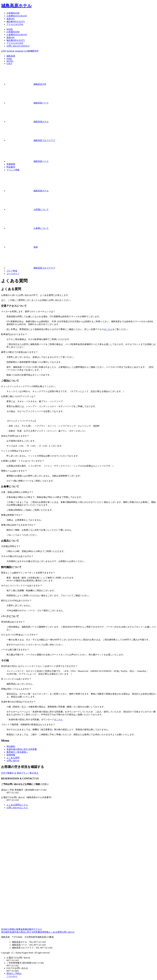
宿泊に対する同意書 (22, 749)
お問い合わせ (18, 46)
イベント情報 (13, 170)
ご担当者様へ (17, 752)
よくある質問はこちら (17, 805)
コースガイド (13, 274)
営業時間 (11, 164)
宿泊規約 (11, 746)
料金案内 (11, 167)
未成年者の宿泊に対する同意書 (25, 932)
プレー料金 (12, 271)
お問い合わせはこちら (17, 808)
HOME (10, 29)
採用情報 (11, 755)
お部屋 (13, 13)
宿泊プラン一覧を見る (28, 773)
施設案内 (16, 22)
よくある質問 (13, 758)
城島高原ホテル (16, 6)
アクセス (15, 24)
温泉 (11, 19)
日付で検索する (9, 773)
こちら (109, 329)
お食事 (17, 16)
